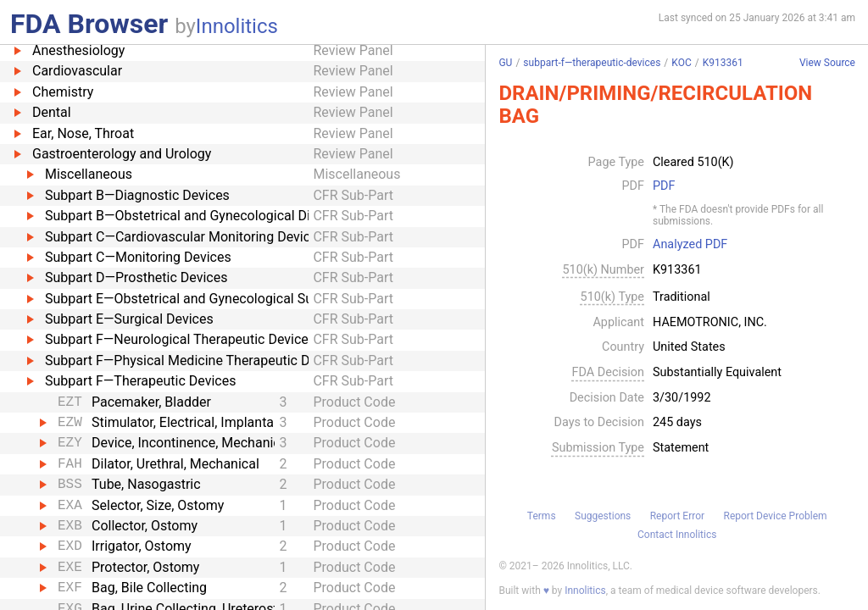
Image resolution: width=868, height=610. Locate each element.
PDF (664, 186)
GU (505, 63)
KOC (681, 63)
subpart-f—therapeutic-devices (592, 63)
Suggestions (603, 516)
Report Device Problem (776, 516)
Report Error (677, 516)
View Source (827, 63)
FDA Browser (89, 24)
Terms (542, 516)
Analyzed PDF (690, 245)
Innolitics (237, 26)
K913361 (723, 63)
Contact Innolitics (677, 535)
